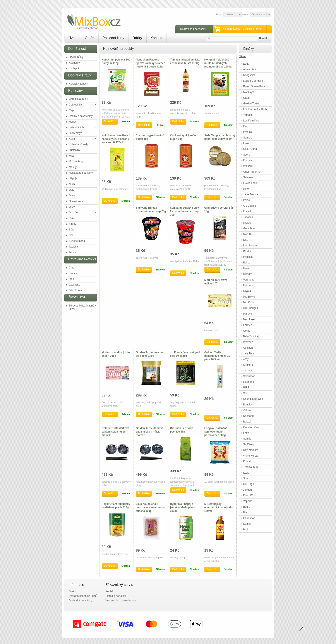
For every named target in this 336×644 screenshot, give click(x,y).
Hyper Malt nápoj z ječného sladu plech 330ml (183, 507)
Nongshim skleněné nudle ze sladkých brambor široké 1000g (218, 63)
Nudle (72, 184)
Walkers (248, 166)
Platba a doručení (116, 596)
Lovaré (247, 211)
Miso (72, 156)
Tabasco (248, 217)
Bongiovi (248, 405)
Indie (72, 279)
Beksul (247, 422)
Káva (72, 139)
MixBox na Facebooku (193, 29)
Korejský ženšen (79, 84)
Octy (72, 190)
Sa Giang (249, 444)
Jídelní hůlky (76, 57)
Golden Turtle (251, 104)
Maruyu (248, 314)
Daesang (249, 416)
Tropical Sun (251, 467)
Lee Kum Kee (251, 121)
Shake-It (248, 365)
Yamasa (248, 115)
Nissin (247, 268)
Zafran (247, 410)
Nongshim (249, 75)
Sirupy (73, 224)
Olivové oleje (76, 201)
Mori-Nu (248, 234)
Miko (246, 189)
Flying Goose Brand (255, 87)
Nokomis (248, 285)
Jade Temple (251, 194)
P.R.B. (247, 388)
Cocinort (248, 348)
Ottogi (247, 98)
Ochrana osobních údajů (83, 596)
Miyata (247, 291)
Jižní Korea (75, 290)
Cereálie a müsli (78, 99)
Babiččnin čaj (251, 336)
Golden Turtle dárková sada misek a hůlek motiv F (115, 432)
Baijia (246, 263)
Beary (247, 507)
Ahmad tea (250, 69)
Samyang (249, 177)
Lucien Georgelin (253, 81)
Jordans (248, 370)
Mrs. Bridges (251, 308)
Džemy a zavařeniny (81, 116)
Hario (246, 530)
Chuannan (249, 518)
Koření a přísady (79, 144)
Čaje (72, 110)
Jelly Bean (249, 353)
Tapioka (73, 247)
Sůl (71, 235)
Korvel (247, 461)
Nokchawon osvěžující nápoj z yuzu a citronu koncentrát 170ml (116, 139)
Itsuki (246, 473)
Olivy (72, 207)
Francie (73, 273)
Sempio (248, 138)
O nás (90, 38)
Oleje (72, 196)
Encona (248, 160)
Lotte (246, 433)
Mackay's (249, 92)
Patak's (248, 132)
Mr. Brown (249, 297)
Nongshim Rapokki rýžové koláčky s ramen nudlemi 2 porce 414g (151, 63)
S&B (246, 240)
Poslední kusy (113, 38)
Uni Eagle (249, 484)
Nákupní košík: (231, 29)
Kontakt (156, 38)
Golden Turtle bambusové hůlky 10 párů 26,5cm (217, 356)
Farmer (248, 325)
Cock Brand (250, 149)
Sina (246, 478)
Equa (246, 64)
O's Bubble (250, 206)
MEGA (247, 223)
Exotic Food (250, 183)
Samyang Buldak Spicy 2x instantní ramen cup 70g (185, 211)
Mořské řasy (76, 161)
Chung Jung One (253, 399)
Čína (72, 268)
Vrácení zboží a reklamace (121, 601)
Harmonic (249, 382)
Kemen (247, 524)
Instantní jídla (77, 127)
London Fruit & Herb (255, 109)
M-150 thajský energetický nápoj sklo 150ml (219, 507)
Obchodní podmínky (80, 601)
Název (243, 56)
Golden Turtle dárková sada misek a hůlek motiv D (150, 432)
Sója (72, 230)
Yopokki (248, 501)
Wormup (248, 342)
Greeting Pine (251, 427)
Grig (246, 126)
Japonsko (75, 285)
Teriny (72, 252)
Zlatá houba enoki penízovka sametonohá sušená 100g (150, 507)
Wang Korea (250, 456)
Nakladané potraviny (81, 173)
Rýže (72, 218)
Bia (245, 512)
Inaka (246, 143)
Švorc (247, 155)
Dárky (137, 38)
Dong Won (249, 495)
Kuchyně (74, 68)
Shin (246, 393)
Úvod (73, 38)
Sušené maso (77, 241)
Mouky (73, 167)
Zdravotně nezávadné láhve (82, 307)
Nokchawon (250, 246)
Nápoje (73, 178)
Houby (73, 122)
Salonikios (249, 376)
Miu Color (249, 302)
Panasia (248, 257)
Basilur (247, 251)
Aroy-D (247, 359)
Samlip (247, 439)
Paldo (247, 200)
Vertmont (249, 280)
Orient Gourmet (252, 172)
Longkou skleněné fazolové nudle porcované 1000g (216, 432)
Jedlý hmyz (75, 133)
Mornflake (249, 319)
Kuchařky (74, 63)
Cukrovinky (75, 105)
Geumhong (250, 229)
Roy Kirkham (251, 450)
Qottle (247, 331)
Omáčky (74, 213)
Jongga (248, 490)
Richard (248, 274)
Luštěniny (75, 150)
